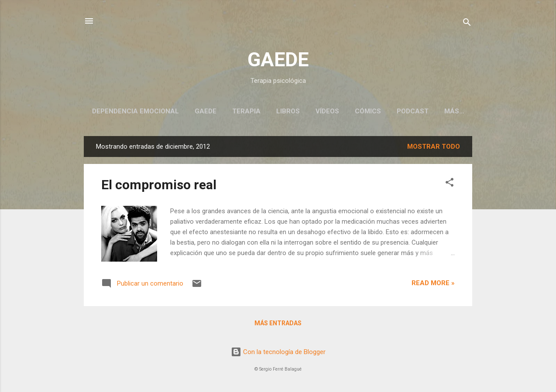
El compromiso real (159, 185)
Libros (288, 111)
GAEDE (278, 60)
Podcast (413, 111)
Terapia (246, 111)
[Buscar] (467, 24)
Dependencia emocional (136, 111)
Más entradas (278, 323)
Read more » (433, 283)
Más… (454, 111)
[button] (450, 184)
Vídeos (327, 111)
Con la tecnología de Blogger (278, 352)
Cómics (368, 111)
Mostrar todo (434, 147)
